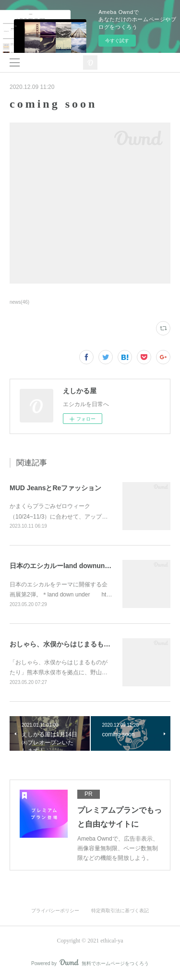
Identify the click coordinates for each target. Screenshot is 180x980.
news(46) (19, 302)
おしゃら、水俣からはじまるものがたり (70, 644)
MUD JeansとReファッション (55, 488)
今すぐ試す (117, 41)
